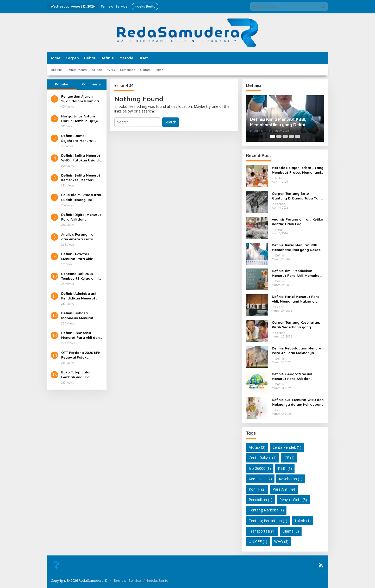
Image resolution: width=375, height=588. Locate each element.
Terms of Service (127, 580)
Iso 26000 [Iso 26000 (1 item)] (260, 468)
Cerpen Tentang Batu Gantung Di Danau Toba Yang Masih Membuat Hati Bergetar (297, 196)
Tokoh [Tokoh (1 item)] (302, 521)
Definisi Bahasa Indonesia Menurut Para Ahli (77, 315)
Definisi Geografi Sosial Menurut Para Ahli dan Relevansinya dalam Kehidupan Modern (292, 376)
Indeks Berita (158, 580)
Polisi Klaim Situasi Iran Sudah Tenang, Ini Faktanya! (81, 197)
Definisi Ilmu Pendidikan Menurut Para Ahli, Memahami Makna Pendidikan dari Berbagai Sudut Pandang (298, 273)
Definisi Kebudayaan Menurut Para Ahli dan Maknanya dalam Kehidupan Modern (297, 351)
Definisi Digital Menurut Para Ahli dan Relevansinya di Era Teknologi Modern (81, 217)
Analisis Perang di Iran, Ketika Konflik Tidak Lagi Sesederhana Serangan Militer (298, 222)
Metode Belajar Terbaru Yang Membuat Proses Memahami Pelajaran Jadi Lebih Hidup (298, 170)
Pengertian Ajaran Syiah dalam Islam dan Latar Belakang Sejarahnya (81, 99)
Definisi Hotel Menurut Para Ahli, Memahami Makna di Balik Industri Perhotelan (296, 299)
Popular (62, 84)
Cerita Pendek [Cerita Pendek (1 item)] (287, 447)
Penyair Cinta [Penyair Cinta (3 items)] (293, 500)
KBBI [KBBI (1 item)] (285, 468)
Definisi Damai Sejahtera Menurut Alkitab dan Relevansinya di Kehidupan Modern (77, 138)
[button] (324, 7)
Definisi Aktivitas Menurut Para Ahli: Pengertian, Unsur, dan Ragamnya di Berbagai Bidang (81, 256)
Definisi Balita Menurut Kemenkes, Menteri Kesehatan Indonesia (81, 178)
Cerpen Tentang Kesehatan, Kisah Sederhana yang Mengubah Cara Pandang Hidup (296, 325)
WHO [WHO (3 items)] (281, 542)
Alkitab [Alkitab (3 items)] (257, 447)
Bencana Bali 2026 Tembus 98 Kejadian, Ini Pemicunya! (81, 276)
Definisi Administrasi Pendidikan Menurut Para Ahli (78, 296)
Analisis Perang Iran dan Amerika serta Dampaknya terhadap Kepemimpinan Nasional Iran (80, 237)
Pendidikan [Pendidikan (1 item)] (261, 500)
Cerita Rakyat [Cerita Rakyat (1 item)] (263, 458)
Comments (91, 84)
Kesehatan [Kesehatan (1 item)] (291, 479)
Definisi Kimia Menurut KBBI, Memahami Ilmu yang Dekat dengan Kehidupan (278, 122)
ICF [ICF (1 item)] (289, 458)
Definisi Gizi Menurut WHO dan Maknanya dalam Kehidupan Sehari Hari (298, 402)
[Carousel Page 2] (279, 136)
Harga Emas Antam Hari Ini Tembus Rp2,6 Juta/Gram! (80, 119)
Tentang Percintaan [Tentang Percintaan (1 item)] (268, 521)
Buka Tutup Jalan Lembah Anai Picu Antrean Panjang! (76, 375)
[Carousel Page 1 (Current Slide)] (273, 136)
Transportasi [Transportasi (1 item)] (262, 531)
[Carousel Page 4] (291, 136)
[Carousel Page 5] (298, 136)
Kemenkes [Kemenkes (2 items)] (260, 479)
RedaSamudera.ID (93, 580)
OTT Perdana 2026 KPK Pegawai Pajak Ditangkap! (81, 355)
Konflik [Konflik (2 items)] (257, 489)
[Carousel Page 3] (285, 136)
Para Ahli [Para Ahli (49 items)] (284, 489)
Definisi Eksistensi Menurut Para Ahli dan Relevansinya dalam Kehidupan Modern (80, 335)
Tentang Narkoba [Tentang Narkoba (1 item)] (266, 510)
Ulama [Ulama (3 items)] (291, 531)
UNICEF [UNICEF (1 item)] (258, 542)
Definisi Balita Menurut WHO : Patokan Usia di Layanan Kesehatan (81, 158)
